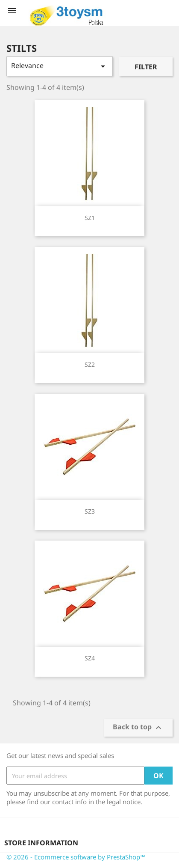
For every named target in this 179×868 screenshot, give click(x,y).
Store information (41, 843)
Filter (146, 67)
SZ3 (90, 511)
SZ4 (90, 658)
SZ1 (90, 218)
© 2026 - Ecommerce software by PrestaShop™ (76, 857)
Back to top (138, 728)
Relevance (60, 66)
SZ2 (90, 364)
